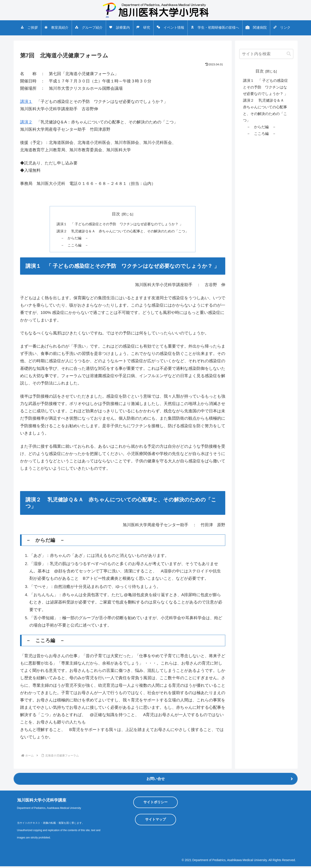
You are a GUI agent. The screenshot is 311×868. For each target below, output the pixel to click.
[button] (289, 54)
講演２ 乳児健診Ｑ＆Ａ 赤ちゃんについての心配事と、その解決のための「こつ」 (123, 232)
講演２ (26, 122)
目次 (116, 214)
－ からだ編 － (71, 239)
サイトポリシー (155, 804)
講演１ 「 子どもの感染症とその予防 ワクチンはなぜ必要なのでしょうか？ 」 (120, 224)
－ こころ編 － (71, 246)
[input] (266, 54)
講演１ (26, 102)
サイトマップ (155, 821)
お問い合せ (155, 781)
